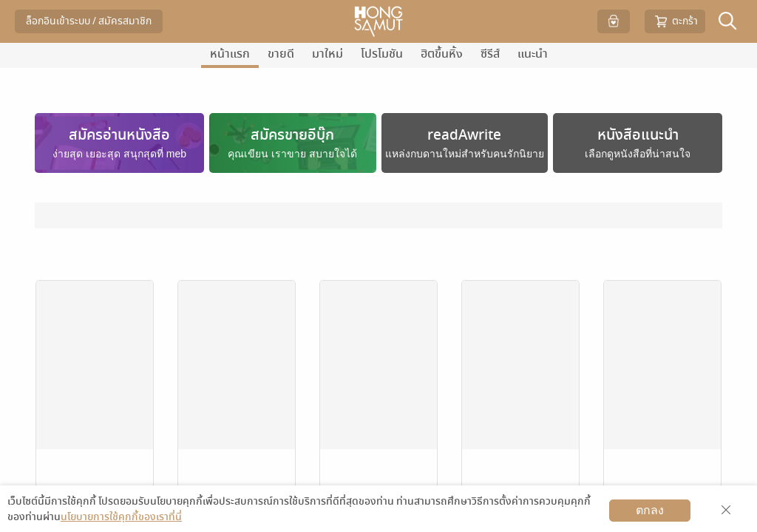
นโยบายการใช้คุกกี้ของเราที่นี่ (121, 517)
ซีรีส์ (490, 54)
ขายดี (281, 54)
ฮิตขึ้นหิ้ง (442, 54)
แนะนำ (533, 54)
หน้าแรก (230, 54)
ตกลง (650, 510)
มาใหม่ (327, 54)
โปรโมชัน (382, 54)
